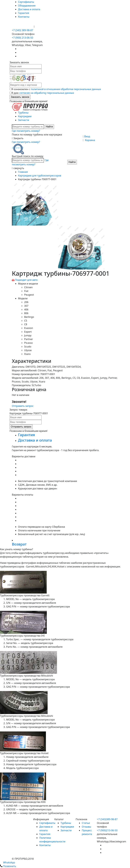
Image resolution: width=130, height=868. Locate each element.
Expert (28, 332)
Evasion (29, 328)
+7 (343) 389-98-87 (22, 30)
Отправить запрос (23, 406)
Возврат (19, 544)
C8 (26, 324)
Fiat (26, 291)
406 (26, 309)
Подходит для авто (26, 280)
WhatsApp (7, 862)
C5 (26, 321)
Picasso (28, 343)
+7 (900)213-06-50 (107, 830)
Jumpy (28, 335)
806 (26, 313)
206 (26, 302)
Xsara (27, 354)
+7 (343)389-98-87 (107, 819)
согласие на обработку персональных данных (47, 93)
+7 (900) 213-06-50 (23, 27)
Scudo (28, 347)
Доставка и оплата (29, 9)
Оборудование (27, 6)
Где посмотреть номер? (26, 131)
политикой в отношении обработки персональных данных (66, 89)
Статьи (86, 823)
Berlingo (29, 317)
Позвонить (8, 866)
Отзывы (86, 827)
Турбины (23, 113)
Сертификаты (26, 2)
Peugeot (29, 295)
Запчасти (23, 120)
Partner (29, 339)
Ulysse (28, 350)
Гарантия (23, 13)
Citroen (28, 287)
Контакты (24, 17)
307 (26, 306)
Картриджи (25, 116)
